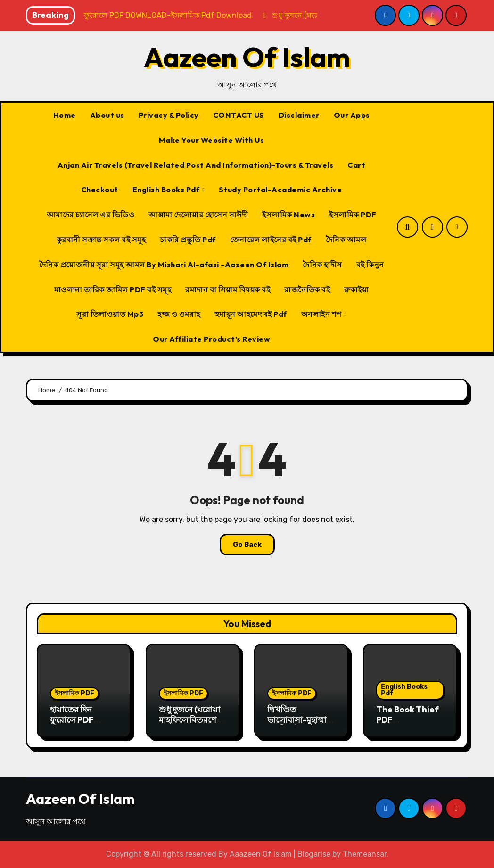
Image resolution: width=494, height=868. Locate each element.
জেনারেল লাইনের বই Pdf (271, 240)
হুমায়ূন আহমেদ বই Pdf (251, 314)
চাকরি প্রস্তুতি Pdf (188, 240)
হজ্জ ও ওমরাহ (179, 314)
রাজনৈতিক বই (307, 289)
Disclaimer (299, 115)
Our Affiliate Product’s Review (211, 339)
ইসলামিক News (288, 215)
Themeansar (365, 854)
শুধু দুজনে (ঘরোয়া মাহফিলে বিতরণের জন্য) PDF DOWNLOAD (190, 725)
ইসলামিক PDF (353, 215)
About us (107, 115)
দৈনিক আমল (346, 240)
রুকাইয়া (356, 289)
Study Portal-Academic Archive (280, 190)
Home (65, 115)
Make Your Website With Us (212, 140)
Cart (356, 165)
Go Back (247, 545)
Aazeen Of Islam (247, 57)
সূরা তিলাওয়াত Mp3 (110, 314)
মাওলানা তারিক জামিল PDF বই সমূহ (113, 289)
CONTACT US (239, 115)
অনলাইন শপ (322, 314)
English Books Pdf (167, 190)
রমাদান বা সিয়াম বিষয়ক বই (228, 289)
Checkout (100, 190)
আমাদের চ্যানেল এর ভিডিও (91, 215)
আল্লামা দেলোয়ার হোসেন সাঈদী (198, 215)
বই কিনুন (370, 265)
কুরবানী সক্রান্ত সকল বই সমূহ (101, 240)
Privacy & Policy (169, 115)
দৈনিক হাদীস (322, 265)
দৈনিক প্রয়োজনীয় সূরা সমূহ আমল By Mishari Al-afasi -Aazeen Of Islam (164, 265)
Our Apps (352, 115)
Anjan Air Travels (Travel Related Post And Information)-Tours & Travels (196, 165)
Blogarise (314, 854)
